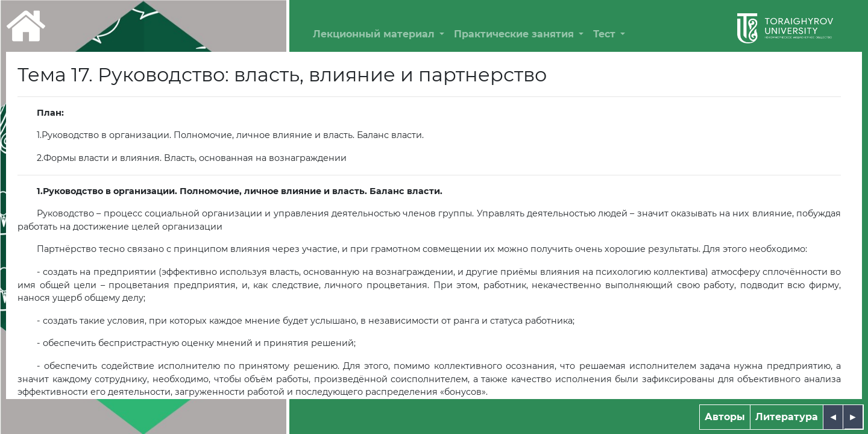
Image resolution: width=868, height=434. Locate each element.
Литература (787, 417)
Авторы (725, 417)
